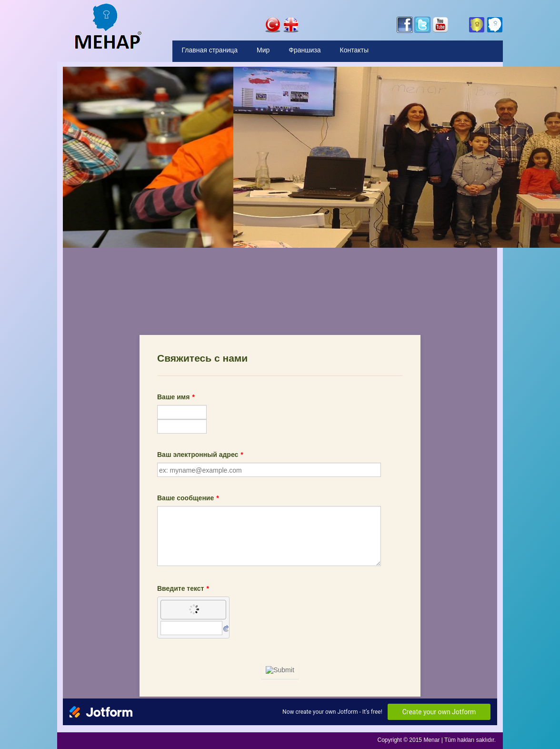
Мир (263, 50)
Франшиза (305, 50)
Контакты (354, 50)
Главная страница (210, 50)
